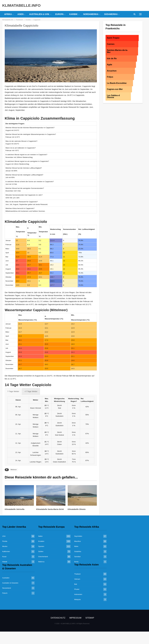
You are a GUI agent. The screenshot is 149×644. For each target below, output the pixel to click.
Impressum (75, 618)
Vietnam (77, 579)
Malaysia (77, 599)
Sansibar (77, 557)
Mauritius (78, 541)
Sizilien (41, 551)
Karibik (73, 14)
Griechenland (43, 557)
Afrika (8, 14)
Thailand (77, 574)
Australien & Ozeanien (10, 583)
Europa (59, 14)
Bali (76, 584)
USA (4, 536)
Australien (6, 578)
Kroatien (41, 541)
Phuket (77, 589)
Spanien (41, 546)
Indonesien (78, 594)
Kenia (76, 562)
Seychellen (78, 536)
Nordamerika (91, 14)
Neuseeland (7, 588)
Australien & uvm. (39, 14)
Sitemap (90, 618)
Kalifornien (6, 551)
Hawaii (5, 562)
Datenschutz (58, 618)
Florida (5, 541)
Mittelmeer (14, 470)
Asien (20, 14)
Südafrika (78, 551)
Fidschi (5, 593)
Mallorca (41, 562)
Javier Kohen (92, 81)
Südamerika (111, 14)
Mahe (76, 546)
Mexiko (5, 546)
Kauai (4, 557)
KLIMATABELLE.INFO (21, 5)
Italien (40, 536)
